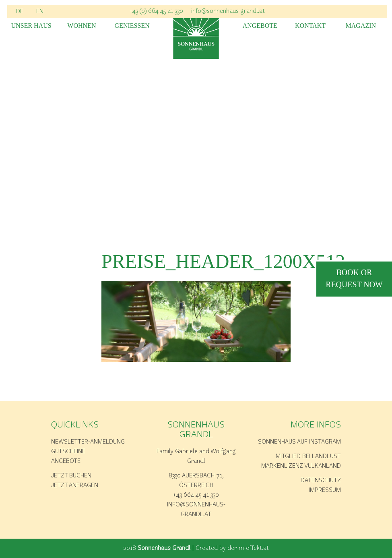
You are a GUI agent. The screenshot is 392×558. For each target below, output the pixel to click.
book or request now (354, 279)
